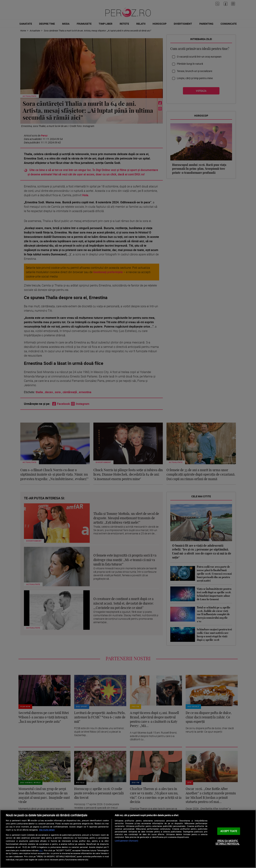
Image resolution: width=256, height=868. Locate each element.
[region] (128, 839)
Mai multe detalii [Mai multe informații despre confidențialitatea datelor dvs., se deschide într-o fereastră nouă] (47, 830)
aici (41, 850)
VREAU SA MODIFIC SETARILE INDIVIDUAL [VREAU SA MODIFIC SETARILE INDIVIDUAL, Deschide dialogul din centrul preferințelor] (227, 842)
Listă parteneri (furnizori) (126, 841)
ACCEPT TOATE (229, 831)
